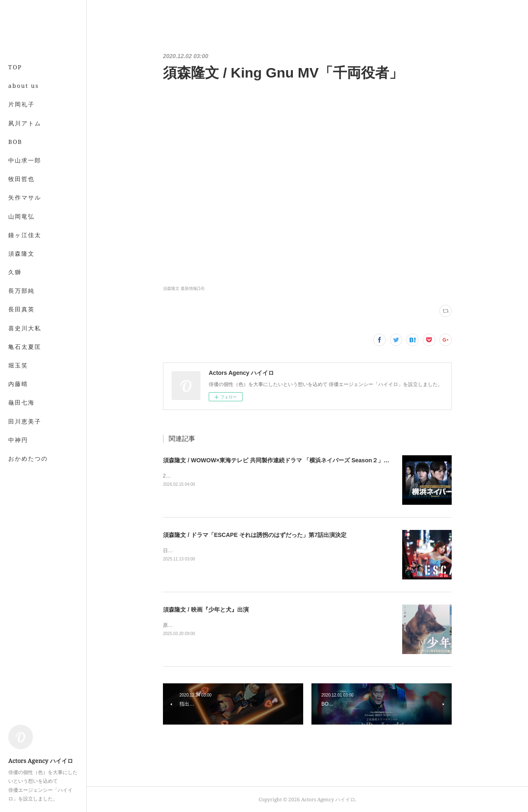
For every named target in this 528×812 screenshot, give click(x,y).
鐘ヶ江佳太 (25, 235)
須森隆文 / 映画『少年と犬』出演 (206, 610)
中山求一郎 (25, 160)
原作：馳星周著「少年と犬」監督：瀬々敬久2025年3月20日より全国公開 (244, 625)
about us (24, 86)
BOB (15, 142)
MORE (18, 253)
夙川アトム (25, 123)
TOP (15, 67)
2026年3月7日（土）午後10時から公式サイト (213, 476)
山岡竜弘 (21, 216)
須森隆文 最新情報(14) (184, 288)
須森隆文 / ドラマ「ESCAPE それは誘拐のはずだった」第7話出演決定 (255, 535)
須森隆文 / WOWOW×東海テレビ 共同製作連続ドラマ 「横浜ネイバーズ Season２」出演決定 (285, 460)
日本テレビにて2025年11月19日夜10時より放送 (216, 551)
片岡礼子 (21, 104)
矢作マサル (25, 197)
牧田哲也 (21, 179)
